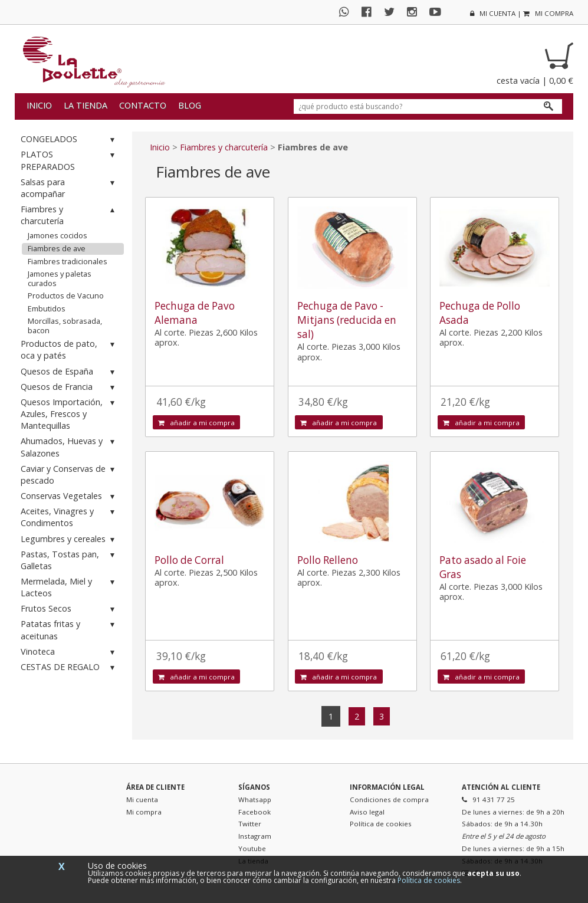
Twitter (250, 824)
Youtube (252, 848)
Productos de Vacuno (66, 295)
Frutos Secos (69, 609)
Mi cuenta (142, 799)
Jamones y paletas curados (60, 278)
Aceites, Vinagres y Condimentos (69, 517)
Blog (190, 105)
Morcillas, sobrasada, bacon (65, 326)
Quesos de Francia (69, 387)
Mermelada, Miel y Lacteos (69, 587)
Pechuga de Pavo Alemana (195, 313)
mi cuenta (493, 13)
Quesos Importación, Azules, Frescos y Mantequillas (69, 414)
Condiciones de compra (389, 799)
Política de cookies (381, 824)
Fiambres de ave (57, 248)
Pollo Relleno (328, 560)
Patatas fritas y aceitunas (69, 630)
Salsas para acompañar (69, 188)
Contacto (143, 105)
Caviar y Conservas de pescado (69, 475)
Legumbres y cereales (69, 539)
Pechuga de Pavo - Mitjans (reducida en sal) (347, 320)
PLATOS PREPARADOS (69, 160)
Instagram (255, 836)
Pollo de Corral (189, 560)
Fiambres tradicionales (68, 261)
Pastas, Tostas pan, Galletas (69, 560)
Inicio (39, 105)
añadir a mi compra (196, 423)
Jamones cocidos (58, 235)
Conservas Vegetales (69, 496)
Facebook (254, 812)
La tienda (86, 105)
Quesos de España (69, 372)
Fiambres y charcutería (69, 215)
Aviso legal (367, 812)
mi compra (548, 13)
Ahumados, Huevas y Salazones (69, 447)
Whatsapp (255, 799)
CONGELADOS (69, 139)
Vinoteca (69, 652)
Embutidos (47, 308)
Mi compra (144, 812)
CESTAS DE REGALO (69, 667)
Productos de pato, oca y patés (69, 349)
